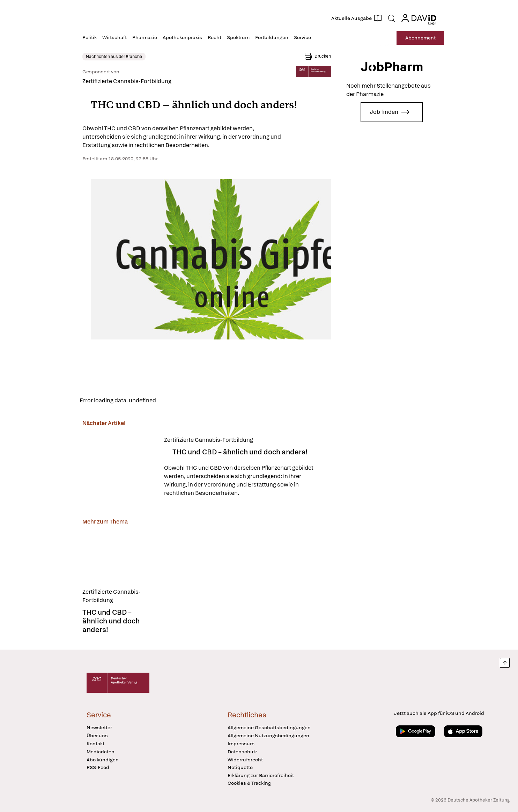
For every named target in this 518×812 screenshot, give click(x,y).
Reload (171, 400)
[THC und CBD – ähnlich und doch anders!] (119, 467)
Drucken (323, 56)
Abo (420, 38)
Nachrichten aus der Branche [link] (114, 57)
